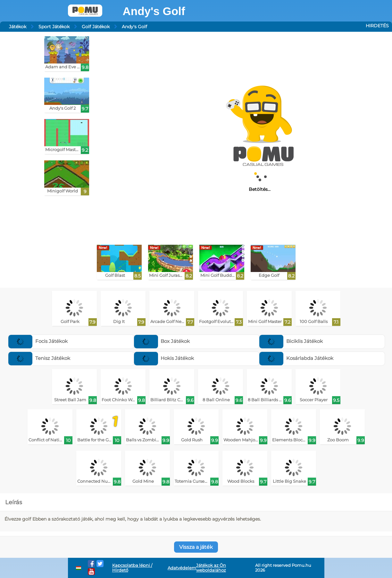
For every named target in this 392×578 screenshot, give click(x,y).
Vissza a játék (196, 547)
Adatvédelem (182, 568)
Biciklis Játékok (291, 341)
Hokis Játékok (164, 358)
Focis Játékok (38, 341)
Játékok (18, 27)
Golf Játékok (96, 27)
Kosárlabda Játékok (296, 358)
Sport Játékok (54, 27)
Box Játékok (162, 341)
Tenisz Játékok (39, 358)
